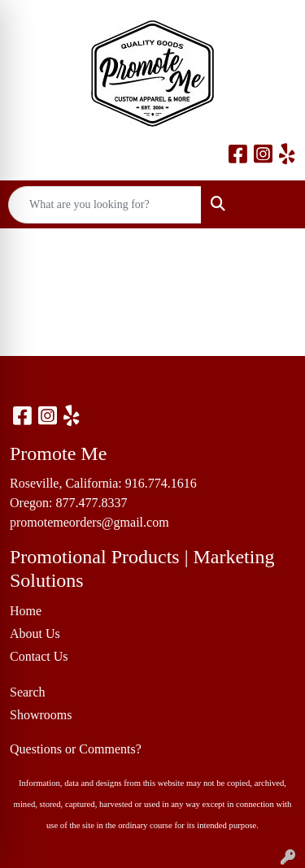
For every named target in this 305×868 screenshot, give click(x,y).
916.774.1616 (161, 483)
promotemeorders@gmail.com (89, 522)
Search (28, 692)
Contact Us (39, 656)
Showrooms (41, 715)
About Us (35, 634)
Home (26, 611)
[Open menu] (272, 205)
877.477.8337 (91, 503)
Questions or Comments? (76, 749)
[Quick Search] (105, 205)
